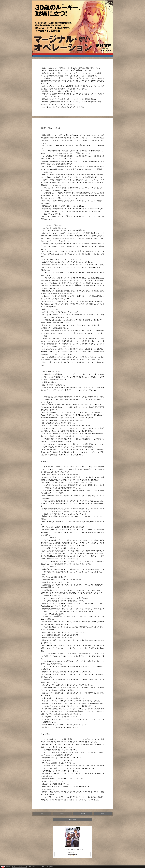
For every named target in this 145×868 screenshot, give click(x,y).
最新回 (103, 814)
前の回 (63, 814)
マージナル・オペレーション (20, 867)
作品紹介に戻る (72, 820)
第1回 (42, 814)
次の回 (82, 814)
